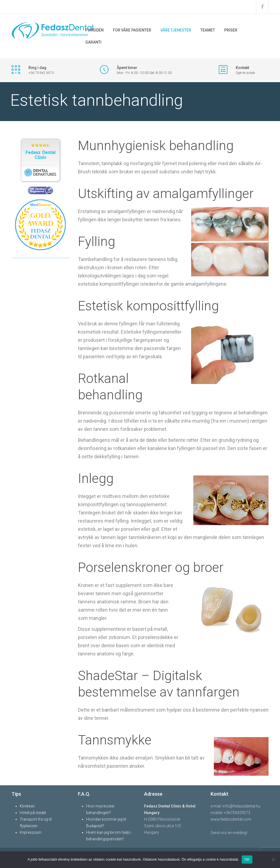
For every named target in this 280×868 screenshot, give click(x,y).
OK (247, 859)
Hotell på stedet (33, 813)
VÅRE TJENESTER (176, 30)
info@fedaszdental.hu (241, 806)
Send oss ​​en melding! (229, 833)
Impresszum (31, 832)
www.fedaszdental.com (231, 819)
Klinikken (27, 806)
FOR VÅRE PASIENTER (132, 30)
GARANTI (93, 42)
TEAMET (208, 30)
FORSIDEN (94, 30)
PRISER (231, 30)
